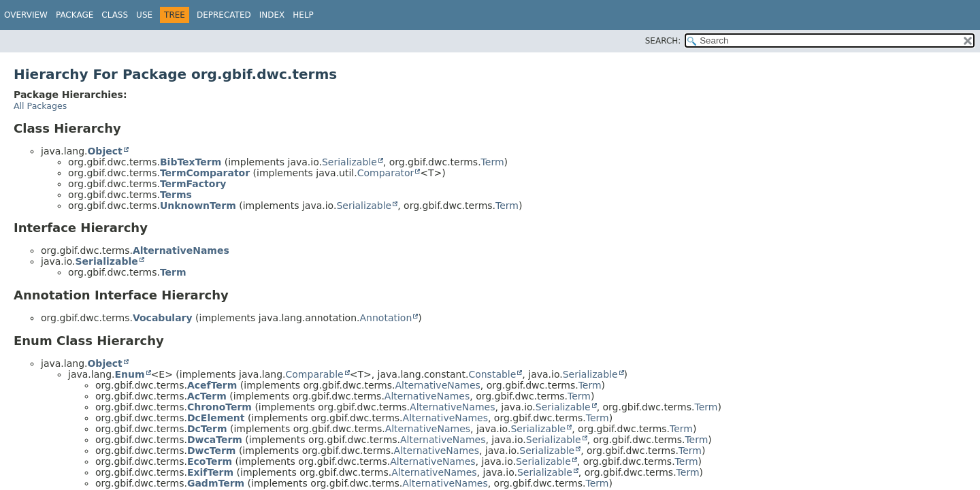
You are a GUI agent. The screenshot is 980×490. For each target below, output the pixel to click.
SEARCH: (663, 41)
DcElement (216, 418)
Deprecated (224, 15)
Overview (26, 15)
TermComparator (205, 173)
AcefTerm (212, 385)
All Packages (40, 106)
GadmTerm (216, 483)
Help (303, 15)
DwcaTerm (215, 440)
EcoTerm (210, 461)
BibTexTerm (191, 162)
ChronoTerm (219, 407)
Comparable (315, 374)
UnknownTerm (198, 206)
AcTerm (207, 396)
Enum (129, 374)
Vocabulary (163, 318)
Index (272, 15)
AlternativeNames (181, 250)
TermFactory (193, 184)
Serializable (349, 162)
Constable (492, 374)
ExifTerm (210, 472)
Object (104, 151)
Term (493, 162)
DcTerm (207, 429)
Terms (176, 195)
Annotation (386, 318)
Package (75, 15)
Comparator (386, 173)
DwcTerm (212, 451)
